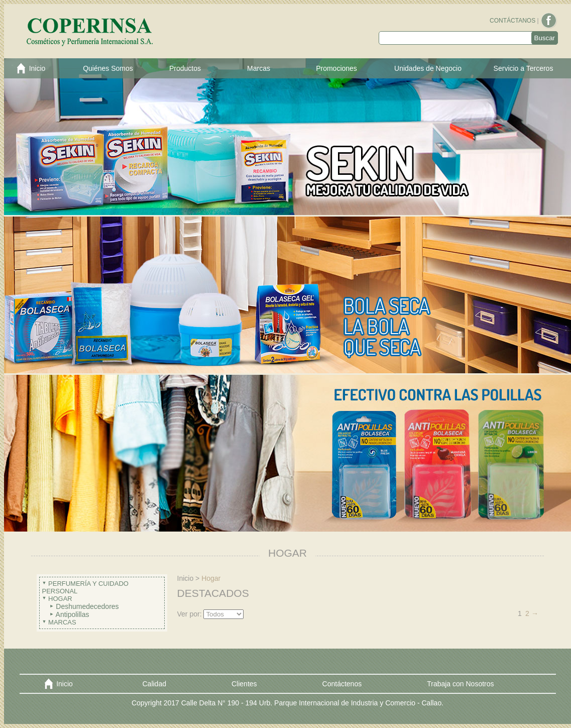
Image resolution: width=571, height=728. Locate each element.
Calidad (154, 684)
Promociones (336, 68)
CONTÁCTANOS (512, 21)
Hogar (60, 599)
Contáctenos (342, 684)
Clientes (244, 684)
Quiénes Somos (108, 68)
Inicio (37, 68)
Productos (185, 68)
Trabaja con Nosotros (460, 684)
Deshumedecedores (87, 606)
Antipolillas (73, 614)
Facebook (549, 21)
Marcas (259, 68)
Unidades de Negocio (428, 68)
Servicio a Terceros (524, 68)
